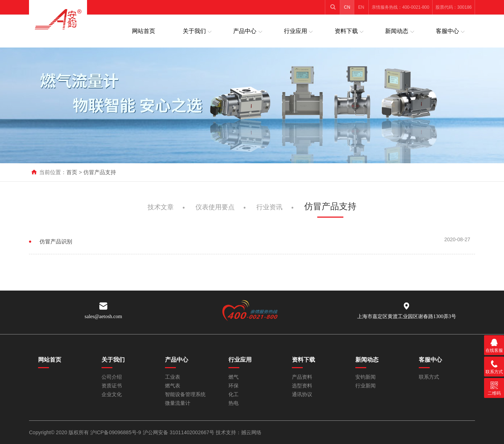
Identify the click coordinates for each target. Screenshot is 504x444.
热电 (234, 403)
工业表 (173, 377)
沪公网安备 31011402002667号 (179, 432)
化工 (234, 394)
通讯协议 (302, 394)
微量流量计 (178, 403)
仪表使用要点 (215, 211)
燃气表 (173, 386)
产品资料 (302, 377)
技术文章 (161, 211)
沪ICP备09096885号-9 (116, 432)
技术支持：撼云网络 (239, 432)
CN (347, 7)
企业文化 (112, 394)
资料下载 (346, 31)
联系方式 (429, 377)
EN (361, 7)
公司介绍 (112, 377)
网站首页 (144, 31)
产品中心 (245, 31)
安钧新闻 (365, 377)
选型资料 (302, 386)
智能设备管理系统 (185, 394)
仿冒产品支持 (100, 172)
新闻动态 (397, 31)
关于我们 (194, 31)
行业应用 (296, 31)
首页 (72, 172)
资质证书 (112, 386)
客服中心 (447, 31)
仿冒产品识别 (56, 246)
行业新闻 (365, 386)
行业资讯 (269, 211)
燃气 (234, 377)
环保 (234, 386)
